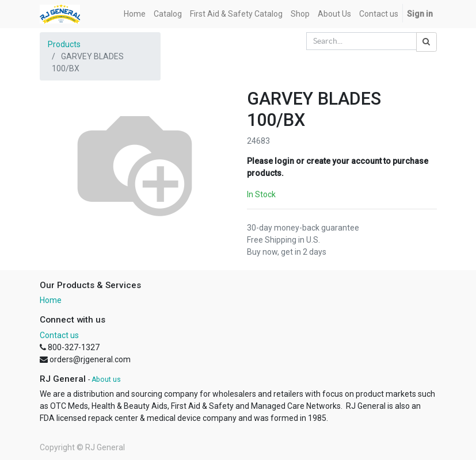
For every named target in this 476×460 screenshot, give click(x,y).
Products (64, 44)
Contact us (59, 335)
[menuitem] (135, 14)
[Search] (427, 42)
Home (51, 300)
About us (106, 379)
